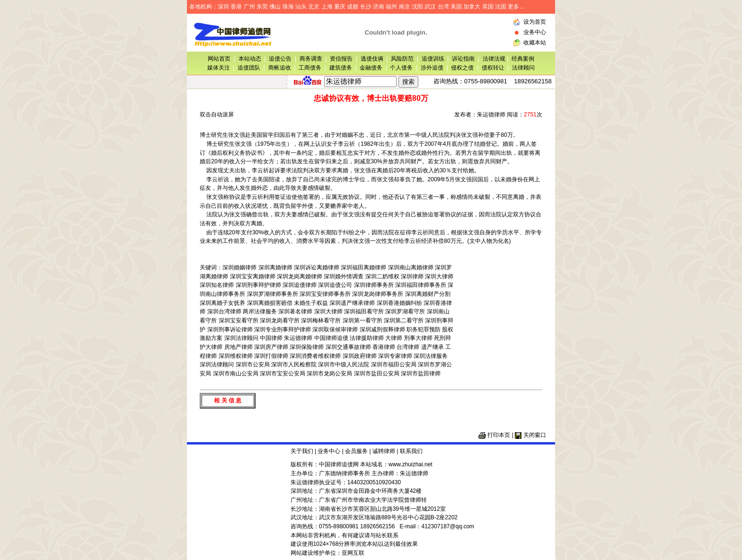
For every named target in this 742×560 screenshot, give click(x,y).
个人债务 (401, 68)
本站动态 (250, 59)
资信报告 (341, 59)
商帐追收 (280, 68)
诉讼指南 (463, 59)
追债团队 (249, 68)
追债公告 (280, 59)
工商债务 (310, 68)
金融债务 (371, 68)
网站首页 (219, 59)
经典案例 (523, 59)
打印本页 (499, 435)
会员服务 (356, 451)
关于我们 (302, 451)
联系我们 (411, 451)
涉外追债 (432, 68)
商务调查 (311, 59)
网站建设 (302, 553)
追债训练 (433, 59)
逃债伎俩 (372, 59)
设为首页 (535, 22)
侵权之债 (462, 68)
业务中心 (535, 32)
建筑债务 (341, 68)
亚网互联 (353, 553)
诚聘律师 (384, 451)
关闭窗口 (535, 435)
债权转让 (493, 68)
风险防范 (402, 59)
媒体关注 (219, 68)
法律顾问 (523, 68)
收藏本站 (535, 43)
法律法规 (495, 59)
